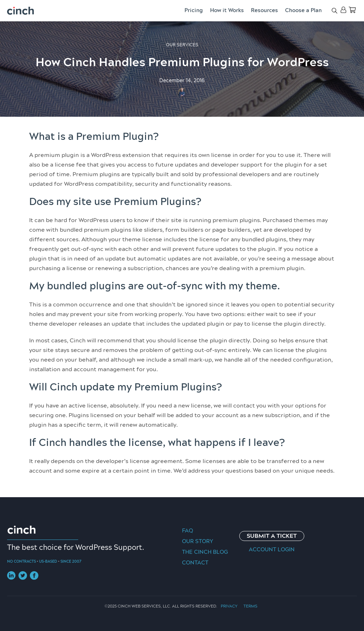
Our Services (182, 45)
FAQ (188, 531)
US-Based (48, 562)
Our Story (197, 541)
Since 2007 (71, 562)
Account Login (272, 550)
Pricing (194, 10)
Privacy (229, 606)
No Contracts (22, 562)
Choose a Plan (303, 10)
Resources (264, 10)
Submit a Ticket (272, 536)
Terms (250, 606)
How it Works (227, 10)
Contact (195, 563)
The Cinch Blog (205, 552)
